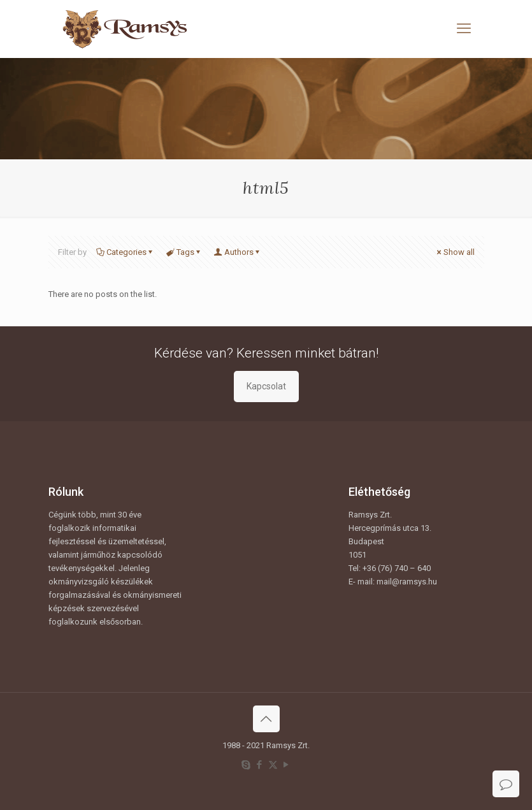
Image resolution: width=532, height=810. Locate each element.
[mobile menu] (464, 29)
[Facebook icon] (260, 765)
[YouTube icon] (286, 765)
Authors (238, 252)
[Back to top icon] (266, 719)
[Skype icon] (246, 765)
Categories (126, 252)
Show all (455, 252)
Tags (184, 252)
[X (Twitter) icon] (273, 765)
